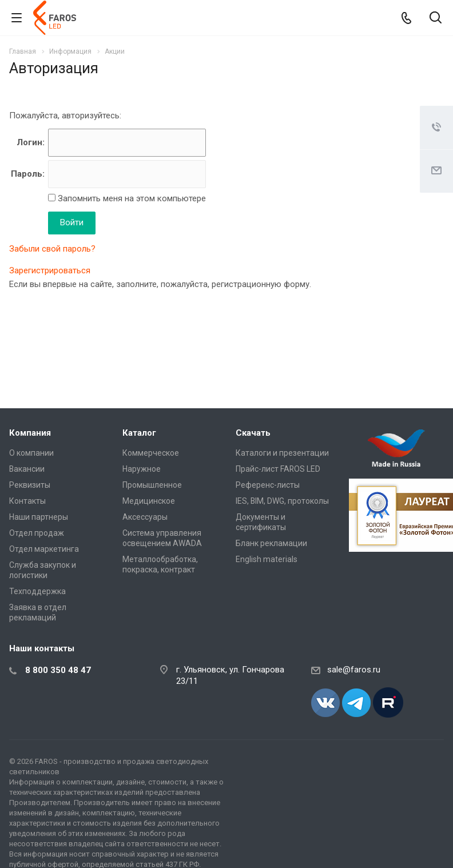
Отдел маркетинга (44, 549)
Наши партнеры (39, 517)
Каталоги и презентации (282, 453)
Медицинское (149, 501)
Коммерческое (151, 453)
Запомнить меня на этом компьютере (131, 198)
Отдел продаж (37, 533)
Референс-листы (268, 485)
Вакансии (27, 469)
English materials (267, 559)
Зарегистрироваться (50, 270)
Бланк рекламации (271, 543)
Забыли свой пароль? (52, 249)
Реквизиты (30, 485)
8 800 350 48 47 (58, 670)
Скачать (253, 433)
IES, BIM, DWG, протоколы (282, 501)
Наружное (142, 469)
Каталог (139, 433)
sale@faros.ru (354, 670)
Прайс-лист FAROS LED (278, 469)
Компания (30, 433)
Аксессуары (145, 517)
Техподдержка (37, 591)
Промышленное (152, 485)
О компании (31, 453)
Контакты (27, 501)
